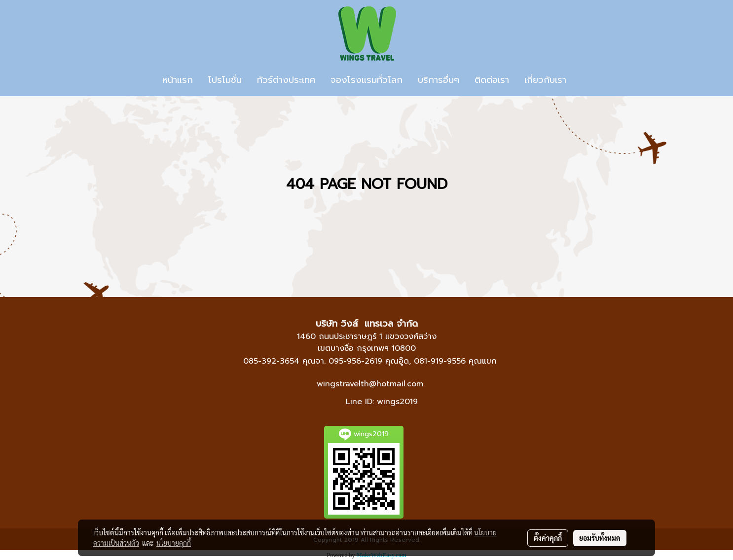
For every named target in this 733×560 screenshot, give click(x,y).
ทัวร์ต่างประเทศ (286, 80)
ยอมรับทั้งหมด (600, 538)
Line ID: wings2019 (382, 402)
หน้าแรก (178, 80)
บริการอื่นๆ (439, 80)
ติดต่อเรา (492, 80)
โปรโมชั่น (225, 80)
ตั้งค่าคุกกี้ (548, 538)
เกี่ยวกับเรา (545, 80)
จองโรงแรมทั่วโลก (366, 80)
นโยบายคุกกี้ (174, 543)
